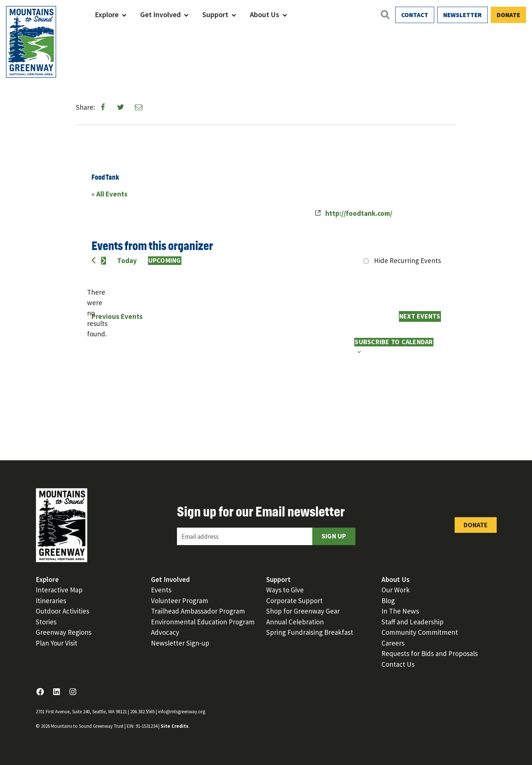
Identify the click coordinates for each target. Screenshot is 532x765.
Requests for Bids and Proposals (430, 653)
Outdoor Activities (62, 611)
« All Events (109, 194)
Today (127, 260)
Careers (393, 643)
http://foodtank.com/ (359, 213)
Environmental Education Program (203, 622)
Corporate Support (294, 601)
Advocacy (165, 632)
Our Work (396, 590)
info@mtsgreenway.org (182, 712)
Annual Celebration (295, 622)
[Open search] (385, 15)
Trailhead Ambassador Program (198, 611)
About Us (265, 14)
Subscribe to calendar (394, 342)
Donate (508, 15)
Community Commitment (420, 632)
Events (161, 590)
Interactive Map (59, 590)
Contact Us (398, 664)
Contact (415, 15)
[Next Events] (104, 261)
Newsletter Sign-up (180, 643)
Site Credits (175, 726)
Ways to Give (285, 590)
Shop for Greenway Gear (303, 611)
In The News (400, 611)
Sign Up (334, 536)
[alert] (97, 313)
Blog (388, 601)
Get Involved (160, 14)
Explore (107, 14)
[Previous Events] (93, 260)
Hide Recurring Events (407, 260)
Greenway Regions (64, 632)
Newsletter (462, 15)
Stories (46, 622)
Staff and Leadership (412, 622)
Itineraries (51, 601)
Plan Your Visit (57, 643)
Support (215, 14)
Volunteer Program (180, 601)
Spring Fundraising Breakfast (310, 632)
